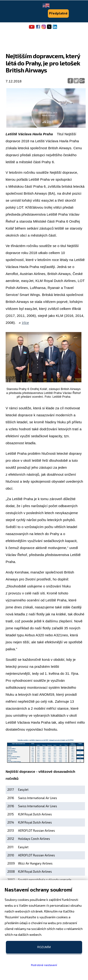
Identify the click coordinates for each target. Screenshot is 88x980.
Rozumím (44, 947)
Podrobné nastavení (44, 965)
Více (25, 323)
